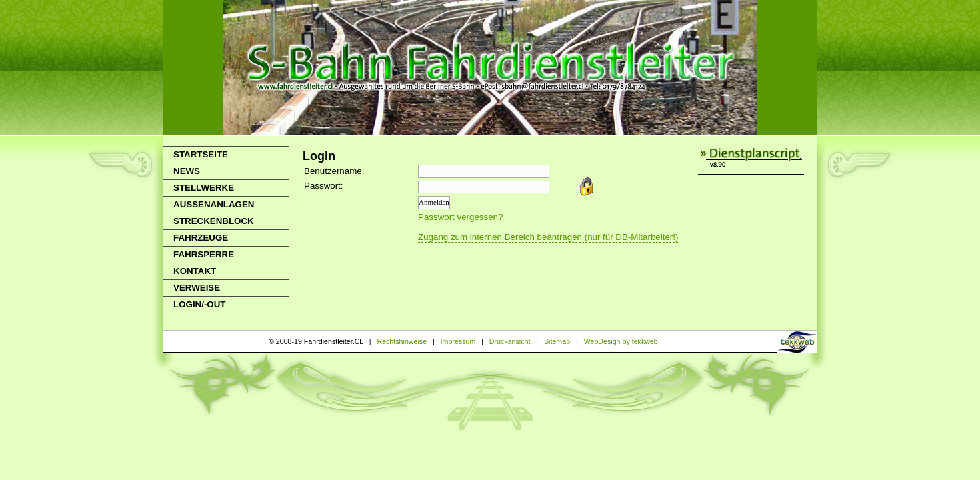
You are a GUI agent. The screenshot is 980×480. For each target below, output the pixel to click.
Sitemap (557, 341)
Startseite (201, 154)
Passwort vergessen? (460, 217)
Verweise (197, 288)
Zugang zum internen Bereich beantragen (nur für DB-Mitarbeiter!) (548, 237)
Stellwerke (204, 188)
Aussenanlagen (214, 204)
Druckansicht (510, 341)
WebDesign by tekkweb (621, 341)
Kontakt (195, 271)
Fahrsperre (204, 254)
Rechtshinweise (402, 341)
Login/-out (199, 304)
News (187, 171)
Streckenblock (214, 221)
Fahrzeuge (201, 238)
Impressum (458, 341)
